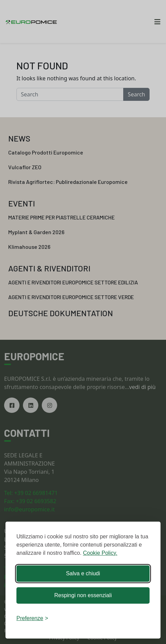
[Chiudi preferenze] (32, 618)
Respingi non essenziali (83, 595)
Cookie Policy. (100, 553)
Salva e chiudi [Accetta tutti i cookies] (83, 573)
